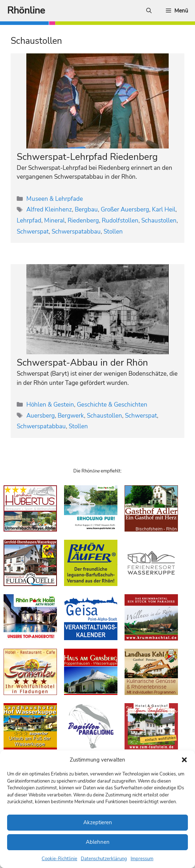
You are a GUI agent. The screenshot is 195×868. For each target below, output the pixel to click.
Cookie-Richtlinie (59, 859)
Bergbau (86, 210)
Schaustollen (159, 221)
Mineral (54, 221)
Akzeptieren (98, 822)
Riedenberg (83, 221)
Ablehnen (98, 842)
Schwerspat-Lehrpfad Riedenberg (87, 157)
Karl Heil (164, 210)
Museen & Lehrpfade (55, 199)
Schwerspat (33, 232)
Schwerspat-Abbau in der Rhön (82, 363)
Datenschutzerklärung (104, 859)
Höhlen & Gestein (50, 405)
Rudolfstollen (120, 221)
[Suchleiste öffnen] (149, 11)
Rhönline (26, 11)
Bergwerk (71, 416)
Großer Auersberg (125, 210)
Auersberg (41, 416)
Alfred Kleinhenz (49, 210)
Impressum (142, 859)
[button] (184, 760)
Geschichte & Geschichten (112, 405)
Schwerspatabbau (76, 232)
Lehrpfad (29, 221)
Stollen (113, 232)
